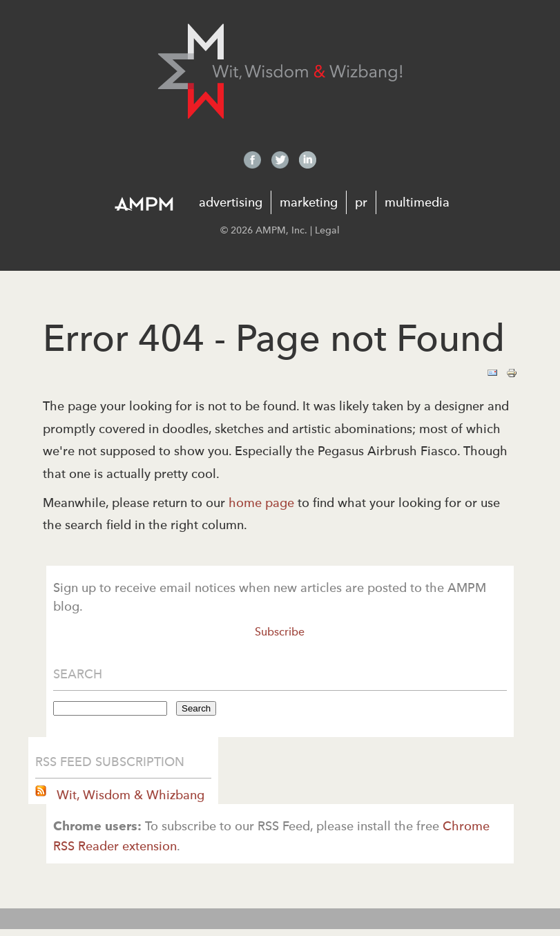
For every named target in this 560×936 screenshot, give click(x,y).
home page (261, 503)
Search (196, 708)
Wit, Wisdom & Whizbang (129, 795)
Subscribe (280, 632)
